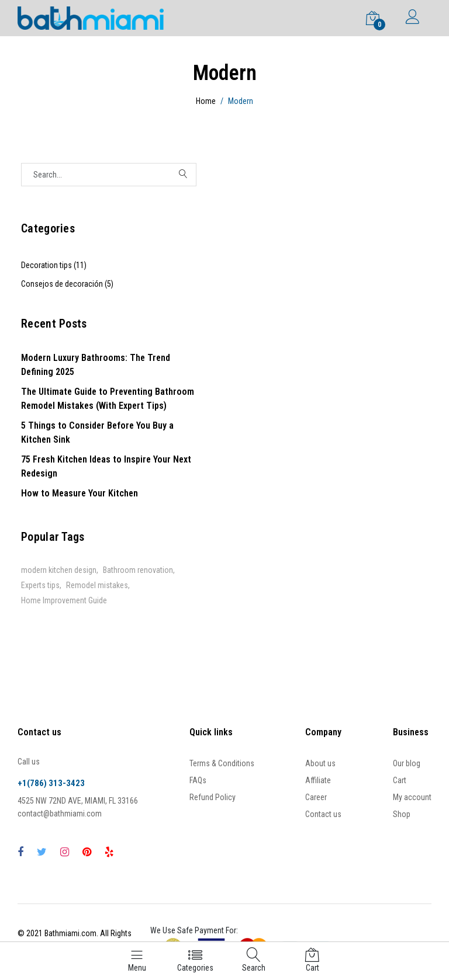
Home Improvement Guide (64, 600)
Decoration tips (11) (54, 265)
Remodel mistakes (97, 585)
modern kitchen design (59, 570)
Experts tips (40, 585)
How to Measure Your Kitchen (80, 493)
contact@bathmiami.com (60, 814)
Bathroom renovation (138, 570)
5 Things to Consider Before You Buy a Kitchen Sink (97, 432)
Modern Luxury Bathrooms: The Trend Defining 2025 (96, 365)
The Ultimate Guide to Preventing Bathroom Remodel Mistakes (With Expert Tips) (108, 399)
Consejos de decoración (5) (67, 284)
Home (206, 101)
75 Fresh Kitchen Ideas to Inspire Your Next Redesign (106, 466)
